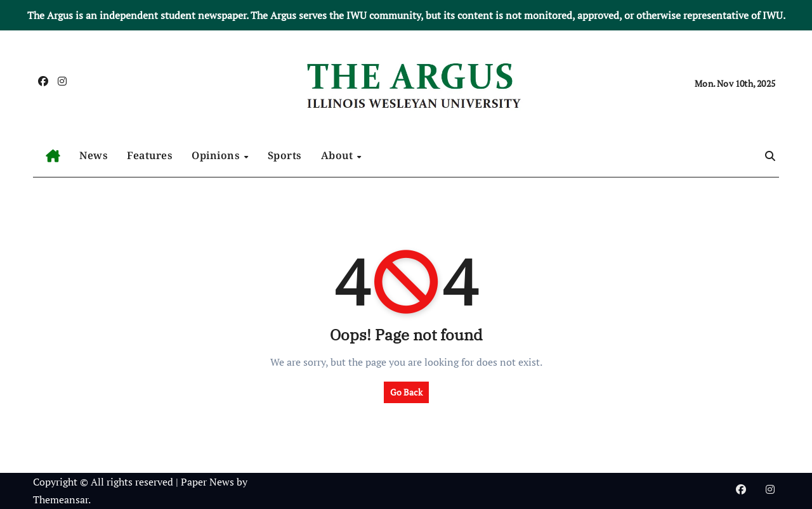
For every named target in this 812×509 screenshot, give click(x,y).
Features (150, 155)
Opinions (217, 155)
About (338, 155)
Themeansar (61, 499)
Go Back (406, 392)
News (94, 155)
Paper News (207, 482)
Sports (285, 155)
